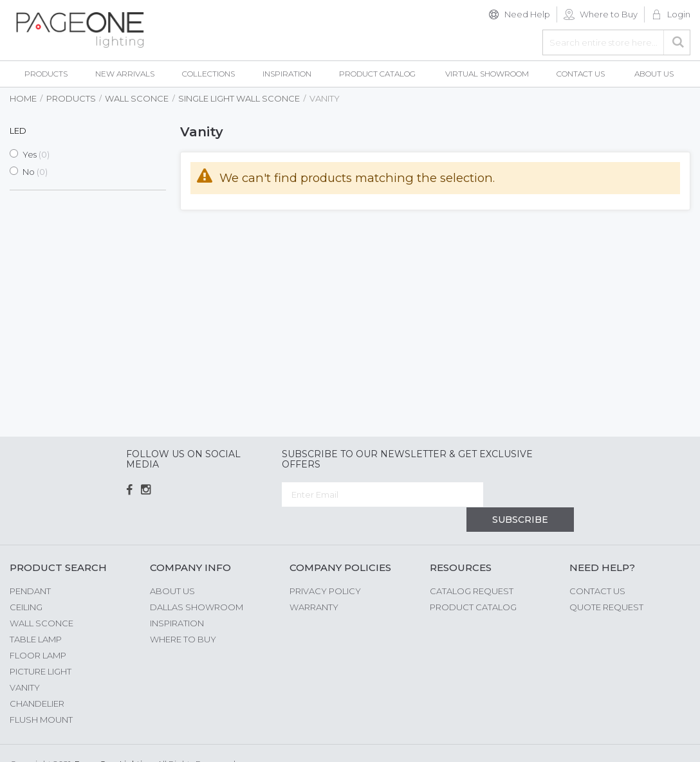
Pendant (30, 566)
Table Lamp (36, 614)
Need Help (527, 14)
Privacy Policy (325, 566)
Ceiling (26, 582)
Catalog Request (472, 566)
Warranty (314, 582)
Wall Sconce (137, 98)
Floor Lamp (38, 630)
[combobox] (616, 42)
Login (679, 14)
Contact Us (597, 566)
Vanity (25, 662)
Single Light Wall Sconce (239, 98)
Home (23, 98)
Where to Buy (609, 14)
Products (71, 98)
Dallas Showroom (197, 582)
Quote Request (606, 582)
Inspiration (177, 598)
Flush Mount (41, 694)
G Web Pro (668, 741)
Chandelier (37, 678)
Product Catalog (473, 582)
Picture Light (41, 646)
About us (172, 566)
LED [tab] (18, 131)
